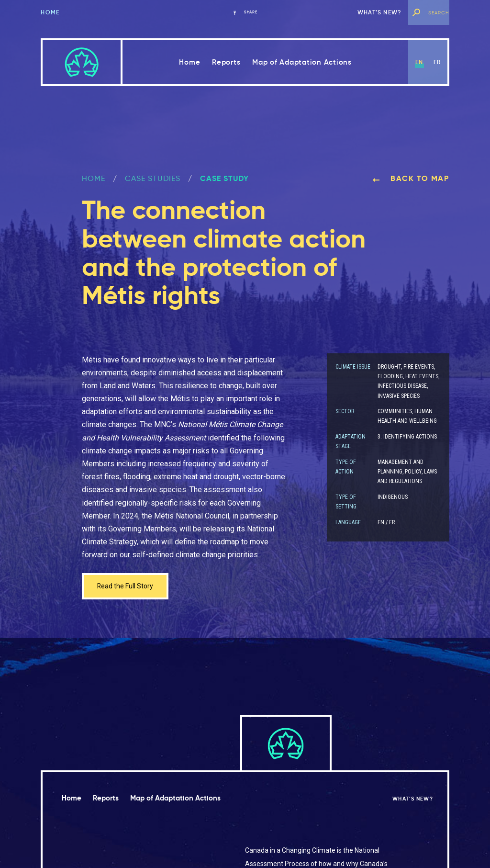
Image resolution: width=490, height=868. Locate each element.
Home (50, 12)
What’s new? (379, 12)
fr (437, 62)
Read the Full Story (129, 587)
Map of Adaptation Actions (302, 62)
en (419, 62)
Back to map (411, 178)
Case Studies (153, 178)
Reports (226, 62)
